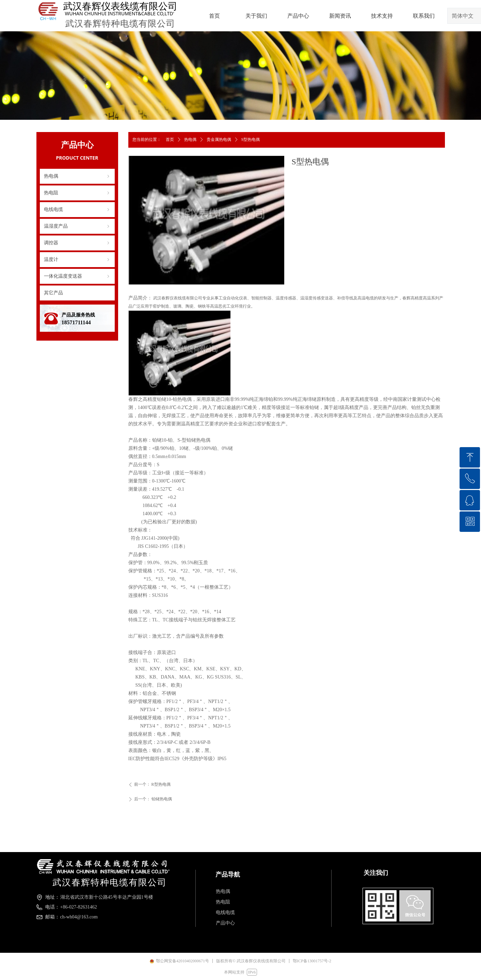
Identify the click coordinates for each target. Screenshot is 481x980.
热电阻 (77, 193)
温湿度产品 (77, 226)
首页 (170, 140)
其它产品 (53, 293)
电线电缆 (77, 210)
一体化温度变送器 (77, 276)
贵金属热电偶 (219, 140)
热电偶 (77, 176)
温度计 (77, 260)
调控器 (77, 243)
